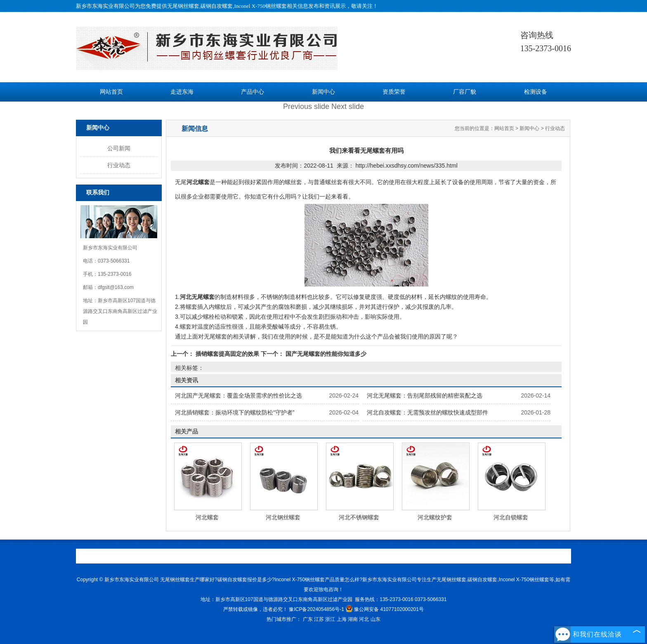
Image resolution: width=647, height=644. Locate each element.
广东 (308, 619)
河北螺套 (207, 517)
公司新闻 (119, 148)
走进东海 (182, 92)
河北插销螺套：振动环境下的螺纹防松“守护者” (235, 412)
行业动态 (119, 165)
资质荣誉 (394, 92)
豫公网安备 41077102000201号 (385, 609)
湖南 (353, 619)
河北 (364, 619)
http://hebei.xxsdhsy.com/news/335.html (407, 166)
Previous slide (306, 107)
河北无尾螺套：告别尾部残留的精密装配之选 (425, 395)
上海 (342, 619)
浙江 (330, 619)
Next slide (348, 107)
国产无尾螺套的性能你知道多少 (325, 354)
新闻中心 (323, 92)
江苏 (319, 619)
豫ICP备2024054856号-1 (316, 609)
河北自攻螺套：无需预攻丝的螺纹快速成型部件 (427, 412)
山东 (375, 619)
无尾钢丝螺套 (183, 6)
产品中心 (253, 92)
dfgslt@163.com (116, 287)
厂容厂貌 (465, 92)
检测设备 (536, 92)
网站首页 (111, 92)
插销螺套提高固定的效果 (227, 354)
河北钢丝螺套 (283, 517)
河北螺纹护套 (435, 517)
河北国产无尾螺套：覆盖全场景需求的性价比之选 (238, 395)
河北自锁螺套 (511, 517)
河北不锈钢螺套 (359, 517)
